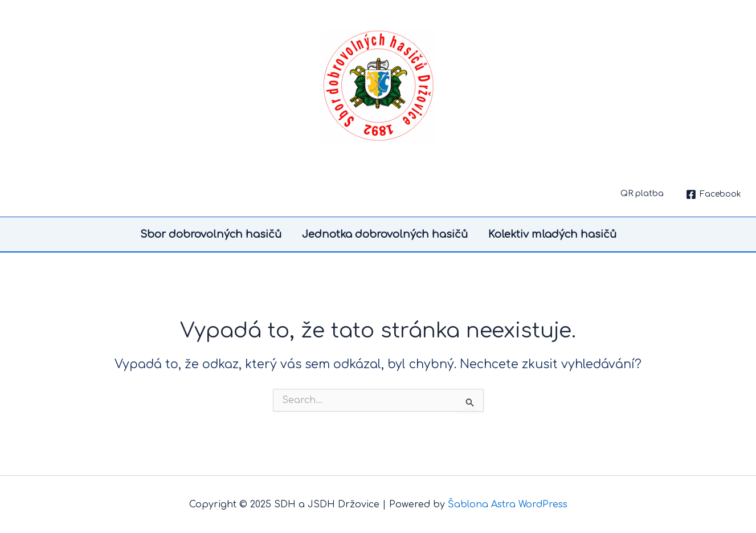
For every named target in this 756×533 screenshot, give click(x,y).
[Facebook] (714, 194)
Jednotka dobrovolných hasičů (385, 234)
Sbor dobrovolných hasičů (211, 234)
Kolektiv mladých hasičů (552, 234)
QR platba (642, 194)
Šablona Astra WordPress (508, 504)
